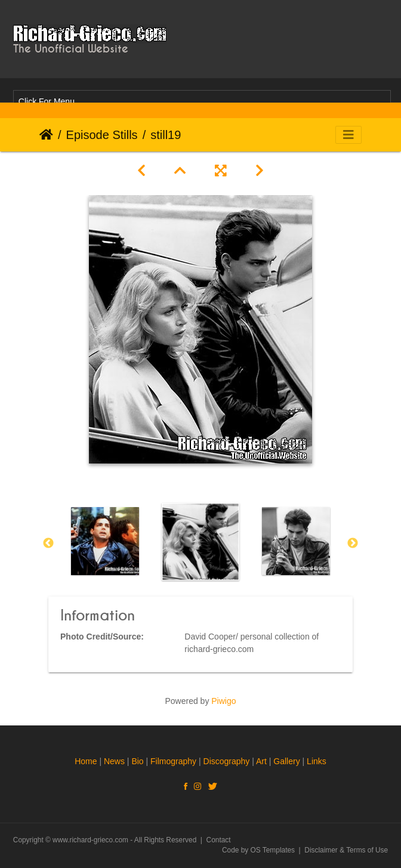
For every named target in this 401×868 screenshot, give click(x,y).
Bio (137, 761)
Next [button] (353, 543)
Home (46, 135)
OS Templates (273, 850)
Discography (227, 761)
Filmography (173, 761)
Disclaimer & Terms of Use (346, 850)
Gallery (286, 761)
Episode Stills (102, 135)
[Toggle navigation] (348, 135)
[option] (105, 541)
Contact (219, 840)
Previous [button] (48, 543)
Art (261, 761)
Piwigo (223, 701)
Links (317, 761)
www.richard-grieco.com (90, 840)
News (114, 761)
